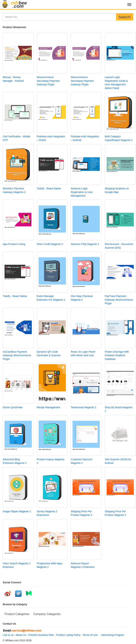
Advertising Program (112, 635)
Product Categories (17, 614)
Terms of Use (90, 635)
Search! (125, 17)
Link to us (8, 635)
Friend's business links (41, 635)
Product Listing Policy (68, 635)
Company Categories (47, 614)
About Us (21, 635)
